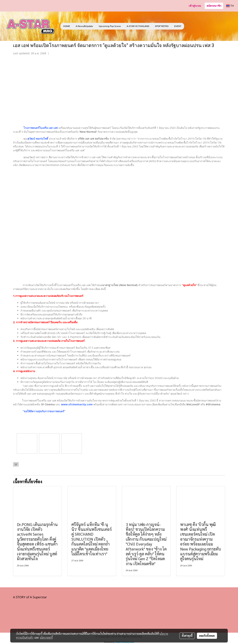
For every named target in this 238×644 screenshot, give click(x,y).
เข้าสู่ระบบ (195, 6)
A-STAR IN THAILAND (138, 26)
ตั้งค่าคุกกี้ (187, 636)
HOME (67, 26)
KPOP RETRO (162, 26)
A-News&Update (84, 26)
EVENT (178, 26)
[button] (190, 26)
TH (230, 6)
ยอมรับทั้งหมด (207, 636)
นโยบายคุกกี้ (46, 637)
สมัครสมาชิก (214, 6)
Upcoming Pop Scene (110, 26)
